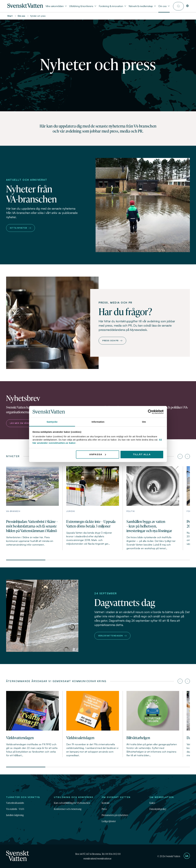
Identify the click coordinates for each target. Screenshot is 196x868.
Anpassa (98, 454)
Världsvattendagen (112, 636)
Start (10, 16)
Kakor (152, 803)
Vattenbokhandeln (15, 803)
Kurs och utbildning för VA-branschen (72, 803)
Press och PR (112, 341)
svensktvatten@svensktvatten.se (97, 859)
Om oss (21, 16)
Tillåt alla (142, 454)
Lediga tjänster (109, 821)
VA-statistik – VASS (15, 809)
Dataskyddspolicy (158, 809)
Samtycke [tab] (52, 422)
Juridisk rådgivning (15, 815)
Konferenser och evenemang (68, 809)
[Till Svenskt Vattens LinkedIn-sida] (187, 856)
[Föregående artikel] (180, 456)
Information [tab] (98, 422)
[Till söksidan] (178, 6)
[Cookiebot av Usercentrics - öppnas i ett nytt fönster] (150, 412)
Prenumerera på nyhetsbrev (115, 815)
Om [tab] (144, 422)
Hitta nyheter (21, 228)
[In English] (187, 6)
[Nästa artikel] (187, 456)
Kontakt (106, 803)
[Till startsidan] (25, 7)
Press (104, 809)
